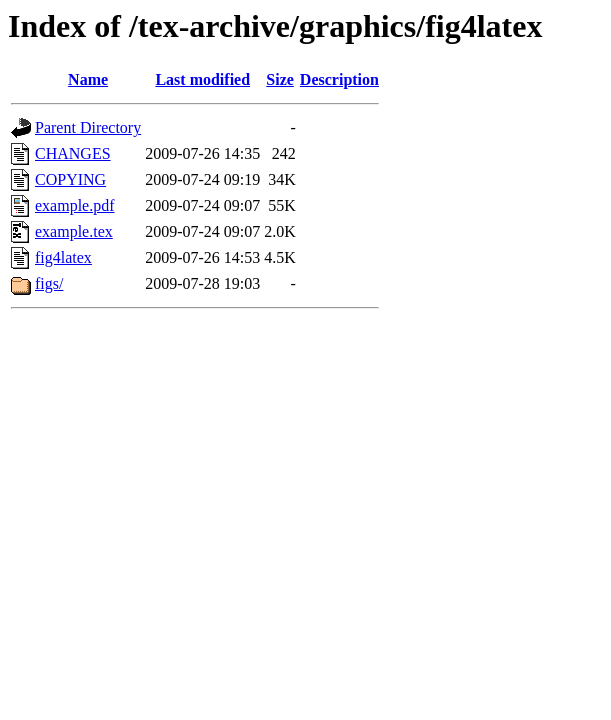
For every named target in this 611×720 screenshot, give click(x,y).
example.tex (74, 231)
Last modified (202, 79)
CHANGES (73, 153)
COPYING (70, 179)
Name (88, 79)
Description (339, 79)
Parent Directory (88, 127)
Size (280, 79)
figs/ (49, 283)
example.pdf (75, 205)
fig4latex (63, 257)
